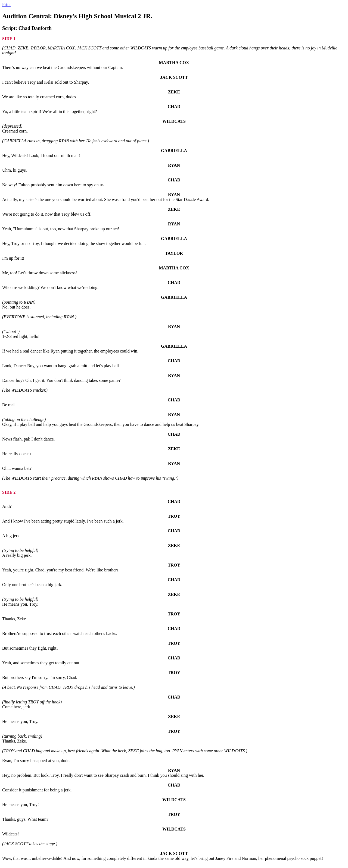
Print (6, 4)
